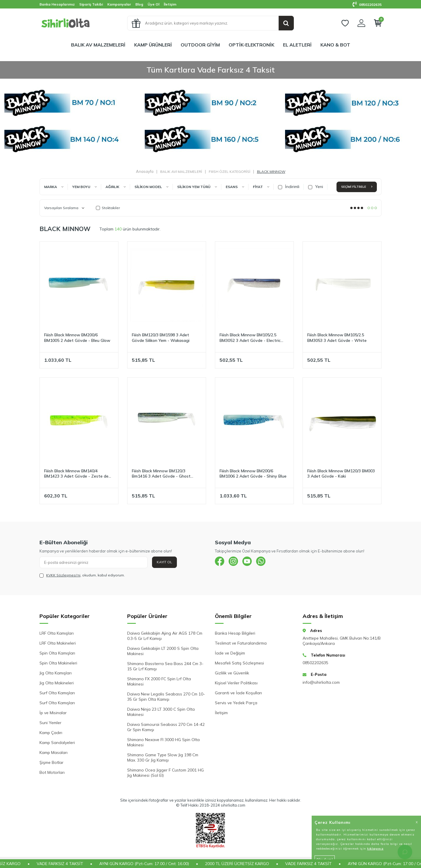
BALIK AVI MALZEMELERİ (181, 172)
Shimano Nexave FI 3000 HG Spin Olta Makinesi (163, 742)
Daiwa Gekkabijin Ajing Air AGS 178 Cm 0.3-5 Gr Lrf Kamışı (165, 636)
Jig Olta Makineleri (57, 683)
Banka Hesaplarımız (57, 4)
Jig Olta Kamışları (56, 673)
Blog (139, 4)
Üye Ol (153, 4)
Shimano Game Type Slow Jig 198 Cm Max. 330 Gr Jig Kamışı (163, 757)
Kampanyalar (119, 4)
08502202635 (367, 5)
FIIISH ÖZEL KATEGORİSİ (230, 172)
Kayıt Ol (164, 562)
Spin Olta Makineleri (58, 663)
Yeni (316, 187)
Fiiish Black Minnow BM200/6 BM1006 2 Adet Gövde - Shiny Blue (253, 474)
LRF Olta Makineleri (58, 643)
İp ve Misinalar (53, 713)
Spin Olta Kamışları (57, 653)
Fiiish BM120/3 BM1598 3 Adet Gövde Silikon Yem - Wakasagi (161, 338)
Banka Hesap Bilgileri (235, 633)
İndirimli (289, 187)
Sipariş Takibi (91, 4)
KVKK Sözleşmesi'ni (63, 575)
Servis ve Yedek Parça (236, 703)
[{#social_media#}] (221, 562)
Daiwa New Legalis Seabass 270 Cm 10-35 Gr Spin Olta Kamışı (166, 697)
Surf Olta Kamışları (57, 693)
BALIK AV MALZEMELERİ (98, 45)
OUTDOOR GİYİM (200, 45)
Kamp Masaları (54, 752)
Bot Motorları (52, 772)
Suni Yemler (50, 723)
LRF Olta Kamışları (57, 633)
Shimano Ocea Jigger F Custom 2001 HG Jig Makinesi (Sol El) (165, 773)
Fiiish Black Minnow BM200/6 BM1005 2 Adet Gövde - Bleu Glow (77, 338)
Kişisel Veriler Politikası (236, 683)
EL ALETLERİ (297, 45)
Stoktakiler (108, 208)
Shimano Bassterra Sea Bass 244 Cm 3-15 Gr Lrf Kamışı (165, 666)
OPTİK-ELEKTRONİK (251, 45)
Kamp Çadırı (51, 733)
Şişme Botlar (51, 762)
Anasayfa (145, 171)
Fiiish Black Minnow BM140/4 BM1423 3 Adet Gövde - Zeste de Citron (76, 474)
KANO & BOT (335, 45)
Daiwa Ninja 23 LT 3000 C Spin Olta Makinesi (161, 712)
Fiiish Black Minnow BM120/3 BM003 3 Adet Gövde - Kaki (341, 474)
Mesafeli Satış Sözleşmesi (239, 663)
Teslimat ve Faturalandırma (241, 643)
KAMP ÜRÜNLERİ (153, 45)
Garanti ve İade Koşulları (238, 693)
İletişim (170, 4)
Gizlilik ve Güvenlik (232, 673)
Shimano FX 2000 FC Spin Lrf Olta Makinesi (159, 681)
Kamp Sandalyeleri (57, 743)
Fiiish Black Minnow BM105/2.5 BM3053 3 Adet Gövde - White (337, 338)
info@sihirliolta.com (321, 682)
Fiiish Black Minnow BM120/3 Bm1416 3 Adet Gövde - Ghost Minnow (161, 474)
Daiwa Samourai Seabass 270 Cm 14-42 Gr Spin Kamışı (166, 727)
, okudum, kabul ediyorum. (82, 575)
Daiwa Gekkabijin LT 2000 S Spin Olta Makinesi (163, 651)
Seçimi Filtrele (357, 187)
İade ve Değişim (230, 653)
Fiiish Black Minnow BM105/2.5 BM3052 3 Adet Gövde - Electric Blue (250, 338)
